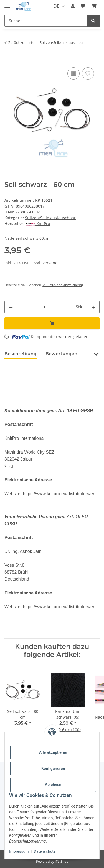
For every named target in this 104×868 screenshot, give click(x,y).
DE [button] (56, 6)
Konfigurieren (53, 769)
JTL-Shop (62, 861)
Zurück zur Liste (21, 42)
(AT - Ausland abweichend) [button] (62, 285)
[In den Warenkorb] (9, 60)
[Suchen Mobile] (46, 21)
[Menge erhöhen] (93, 307)
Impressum (19, 851)
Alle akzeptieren (53, 752)
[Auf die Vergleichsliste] (73, 73)
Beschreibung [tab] (21, 354)
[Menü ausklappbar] (7, 3)
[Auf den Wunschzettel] (88, 73)
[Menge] (44, 307)
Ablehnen (53, 785)
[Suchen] (93, 21)
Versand (50, 263)
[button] (73, 6)
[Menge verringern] (11, 307)
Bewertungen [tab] (61, 354)
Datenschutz (45, 851)
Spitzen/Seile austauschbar (50, 218)
